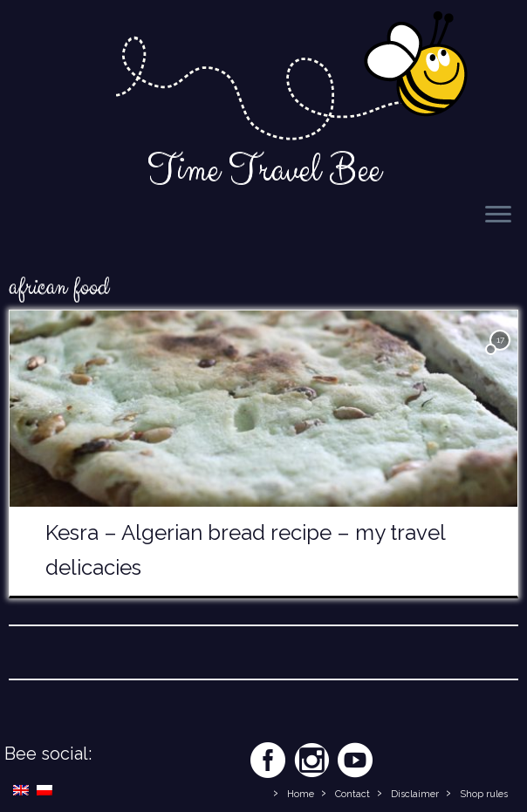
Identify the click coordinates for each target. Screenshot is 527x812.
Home (301, 794)
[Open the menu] (498, 215)
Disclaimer (415, 794)
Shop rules (484, 794)
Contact (352, 794)
